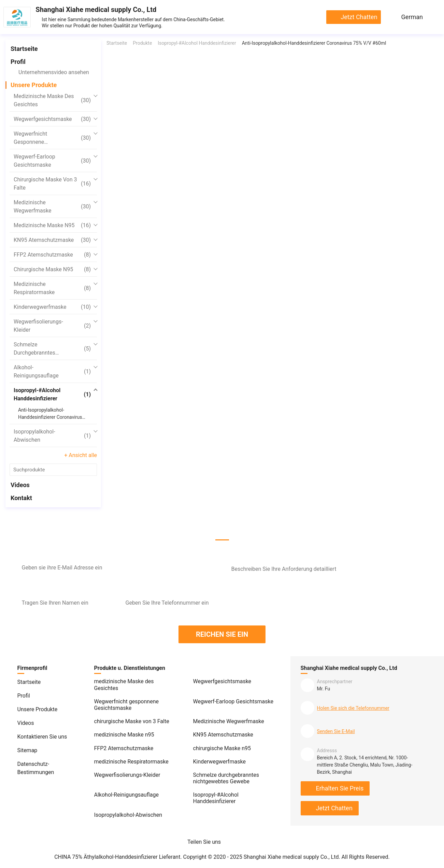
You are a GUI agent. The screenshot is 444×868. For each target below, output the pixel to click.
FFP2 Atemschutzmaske (52, 255)
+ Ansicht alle (81, 455)
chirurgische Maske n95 (52, 270)
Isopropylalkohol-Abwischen (52, 436)
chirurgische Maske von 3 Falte (52, 184)
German (412, 17)
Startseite (24, 49)
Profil (18, 62)
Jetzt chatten (359, 17)
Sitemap (27, 750)
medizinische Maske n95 (52, 225)
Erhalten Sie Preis (340, 788)
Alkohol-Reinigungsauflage (52, 371)
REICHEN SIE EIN (222, 634)
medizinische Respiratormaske (52, 288)
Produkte (142, 43)
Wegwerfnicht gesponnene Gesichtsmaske (52, 138)
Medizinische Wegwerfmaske (52, 206)
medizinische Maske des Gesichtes (52, 100)
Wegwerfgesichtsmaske (52, 119)
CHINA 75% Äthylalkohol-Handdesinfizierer (106, 857)
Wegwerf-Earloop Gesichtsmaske (52, 161)
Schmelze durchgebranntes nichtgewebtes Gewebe (52, 349)
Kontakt (21, 498)
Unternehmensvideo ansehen (54, 72)
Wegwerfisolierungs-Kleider (52, 326)
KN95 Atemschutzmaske (52, 240)
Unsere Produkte (34, 85)
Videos (20, 485)
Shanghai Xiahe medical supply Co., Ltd (96, 10)
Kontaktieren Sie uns (42, 737)
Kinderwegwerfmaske (52, 307)
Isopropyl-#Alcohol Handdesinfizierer (52, 394)
